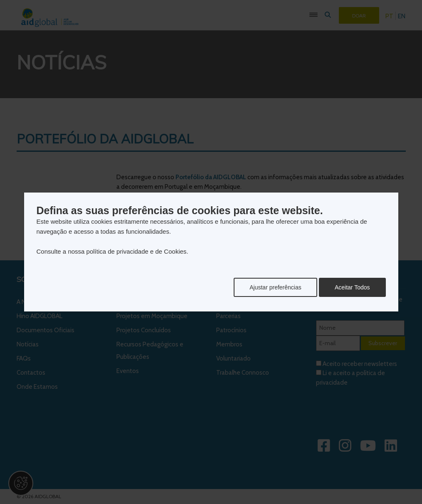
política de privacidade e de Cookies (137, 251)
